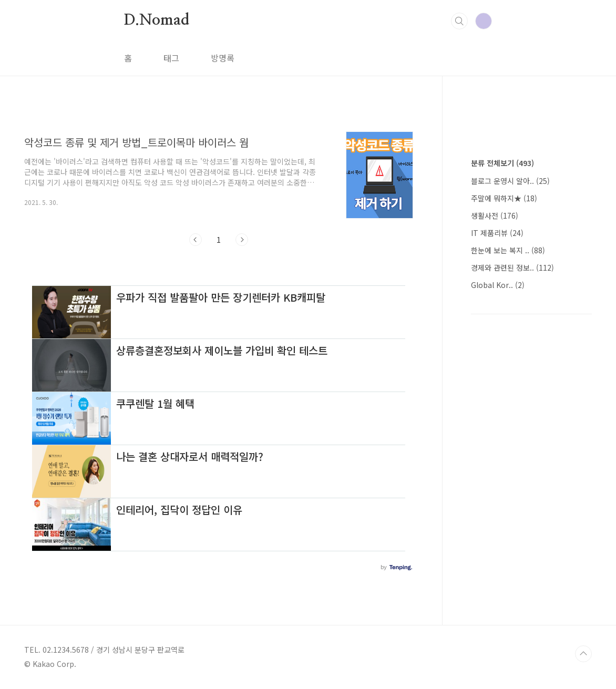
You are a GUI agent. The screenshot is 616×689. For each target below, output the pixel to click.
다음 (242, 240)
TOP (583, 654)
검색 (459, 21)
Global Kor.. (498, 285)
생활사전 (495, 215)
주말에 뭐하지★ (504, 198)
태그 (171, 58)
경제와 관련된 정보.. (512, 268)
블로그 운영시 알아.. (510, 181)
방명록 (223, 58)
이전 (196, 240)
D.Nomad (157, 20)
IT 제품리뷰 (497, 233)
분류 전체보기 (502, 163)
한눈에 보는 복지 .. (508, 250)
